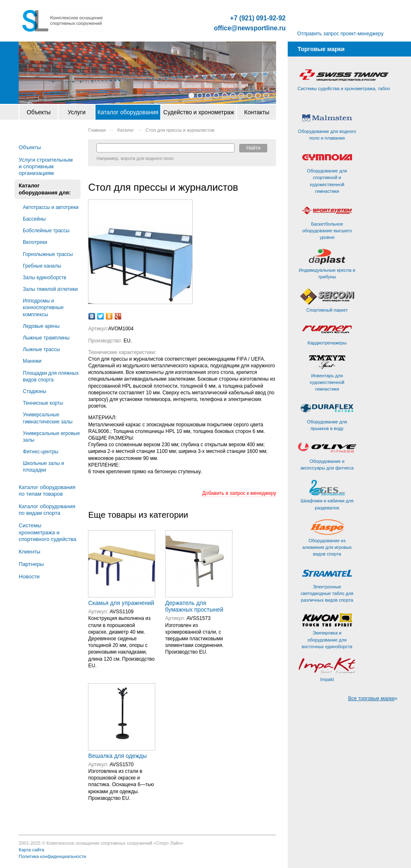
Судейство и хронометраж (199, 112)
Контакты (257, 112)
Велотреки (35, 242)
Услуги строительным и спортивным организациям (46, 166)
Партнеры (31, 564)
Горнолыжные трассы (48, 254)
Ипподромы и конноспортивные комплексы (43, 307)
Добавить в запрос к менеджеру (239, 493)
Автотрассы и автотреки (51, 207)
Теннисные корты (43, 403)
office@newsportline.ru (250, 28)
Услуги (77, 112)
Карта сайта (31, 850)
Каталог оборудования (128, 112)
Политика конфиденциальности (52, 856)
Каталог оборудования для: (45, 189)
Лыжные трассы (41, 349)
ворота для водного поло (147, 158)
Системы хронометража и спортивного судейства (48, 532)
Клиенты (29, 552)
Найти (253, 148)
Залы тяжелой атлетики (50, 289)
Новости (29, 577)
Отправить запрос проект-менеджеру (340, 34)
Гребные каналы (42, 266)
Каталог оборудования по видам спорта (47, 510)
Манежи (32, 361)
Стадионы (34, 391)
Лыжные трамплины (46, 338)
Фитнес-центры (40, 452)
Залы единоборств (44, 278)
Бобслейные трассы (46, 231)
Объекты (39, 112)
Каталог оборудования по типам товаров (47, 491)
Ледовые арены (41, 326)
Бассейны (34, 219)
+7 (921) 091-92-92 (258, 18)
